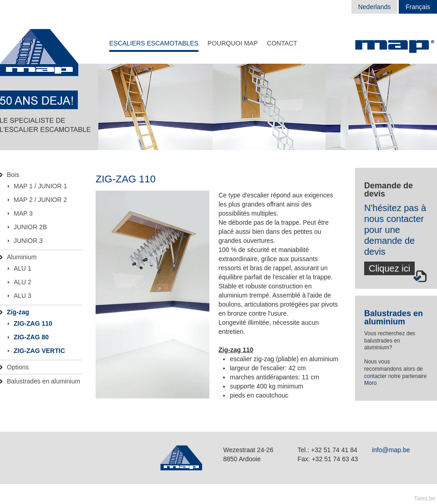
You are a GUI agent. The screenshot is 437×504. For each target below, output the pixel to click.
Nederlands (375, 7)
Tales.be (425, 499)
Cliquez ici (389, 268)
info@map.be (391, 450)
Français (418, 7)
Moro (370, 383)
